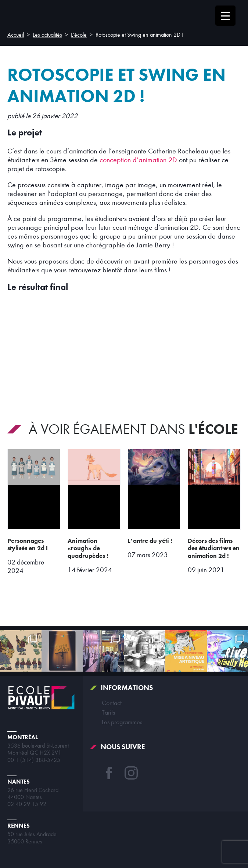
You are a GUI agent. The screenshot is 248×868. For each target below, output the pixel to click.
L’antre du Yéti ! (150, 541)
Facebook (109, 773)
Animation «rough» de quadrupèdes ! (88, 548)
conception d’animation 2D (138, 160)
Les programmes (122, 722)
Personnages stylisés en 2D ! (28, 544)
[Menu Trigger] (225, 16)
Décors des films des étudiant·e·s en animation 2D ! (214, 548)
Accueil (16, 35)
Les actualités (47, 35)
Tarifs (108, 712)
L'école (79, 35)
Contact (112, 703)
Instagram (131, 773)
